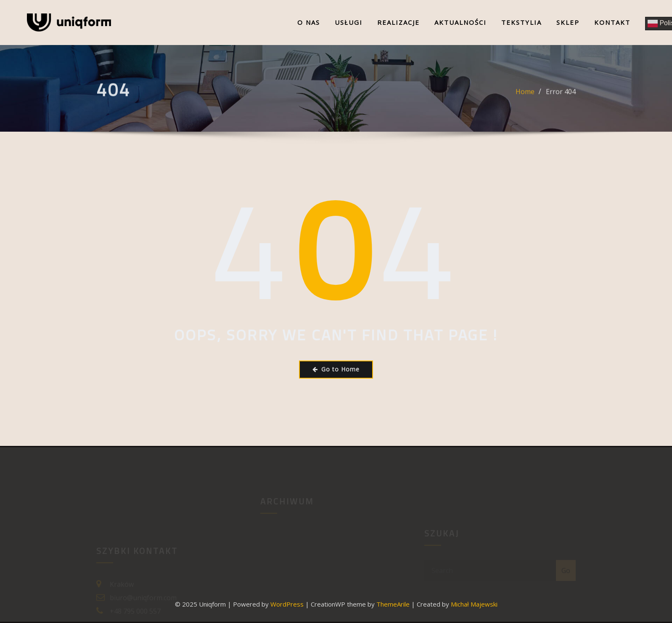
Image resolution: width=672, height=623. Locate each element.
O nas (309, 22)
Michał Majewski (474, 604)
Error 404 (561, 95)
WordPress (287, 604)
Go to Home (336, 369)
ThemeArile (393, 604)
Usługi (349, 22)
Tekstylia (521, 22)
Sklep (568, 22)
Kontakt (612, 22)
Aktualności (460, 22)
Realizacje (398, 22)
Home (525, 95)
